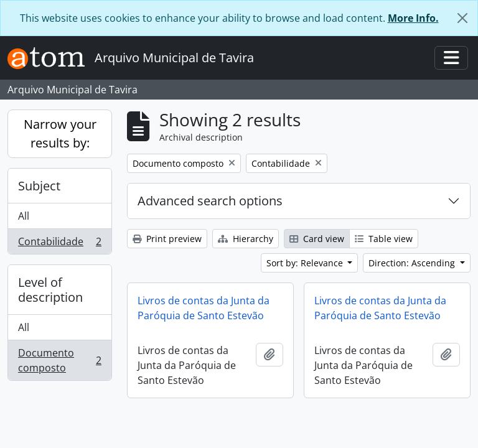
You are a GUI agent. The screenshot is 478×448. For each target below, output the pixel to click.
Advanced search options (210, 201)
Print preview (167, 239)
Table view (384, 239)
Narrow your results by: (60, 133)
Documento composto (59, 360)
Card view (317, 239)
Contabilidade (59, 244)
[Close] (462, 18)
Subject (39, 186)
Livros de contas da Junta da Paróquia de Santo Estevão (204, 308)
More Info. (413, 18)
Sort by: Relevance (306, 263)
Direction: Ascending (413, 263)
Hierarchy (246, 239)
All (24, 216)
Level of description (50, 290)
